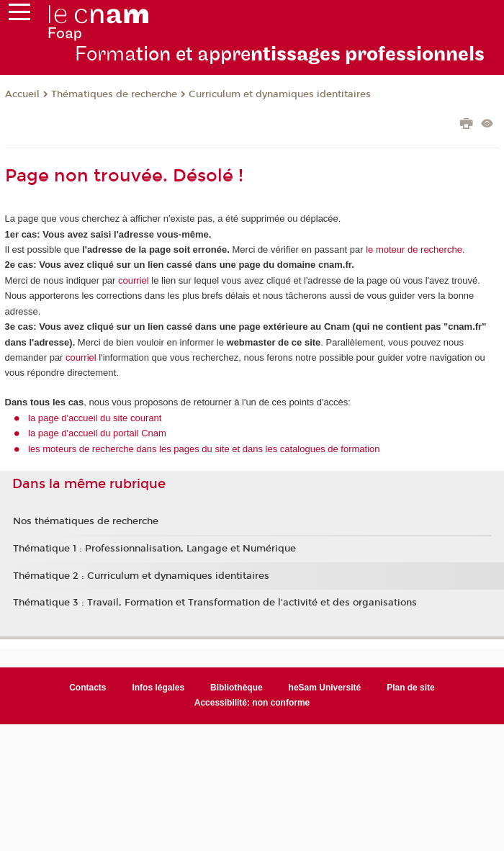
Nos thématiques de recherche (86, 521)
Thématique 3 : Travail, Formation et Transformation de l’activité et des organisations (215, 603)
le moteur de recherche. (414, 249)
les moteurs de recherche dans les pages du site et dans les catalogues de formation (204, 449)
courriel (134, 280)
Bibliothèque (237, 688)
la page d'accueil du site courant (95, 418)
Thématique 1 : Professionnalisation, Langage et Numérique (154, 549)
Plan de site (411, 688)
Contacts (87, 688)
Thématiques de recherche (114, 94)
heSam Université (325, 688)
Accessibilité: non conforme (252, 703)
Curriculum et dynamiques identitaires (280, 94)
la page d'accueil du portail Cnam (97, 433)
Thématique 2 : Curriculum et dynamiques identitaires (141, 576)
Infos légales (158, 688)
